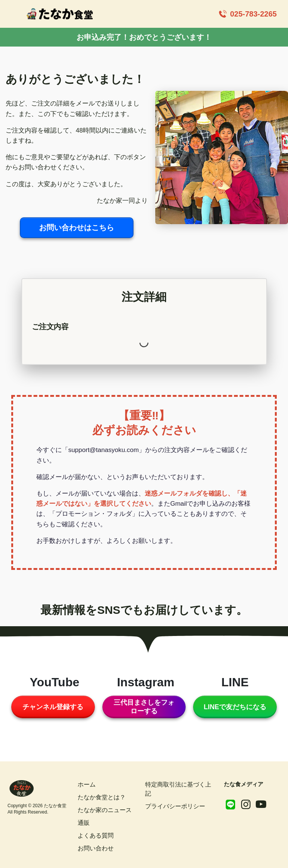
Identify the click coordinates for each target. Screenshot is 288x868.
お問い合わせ (96, 848)
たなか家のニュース (105, 810)
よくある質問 (96, 836)
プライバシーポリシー (175, 806)
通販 (84, 823)
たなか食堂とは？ (102, 797)
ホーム (87, 784)
